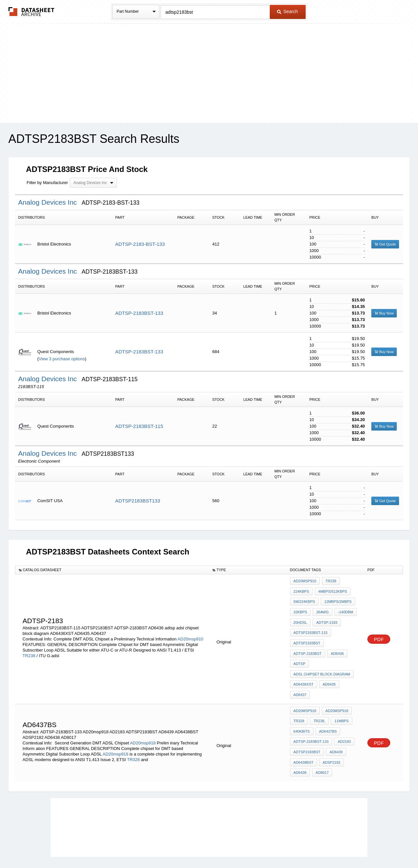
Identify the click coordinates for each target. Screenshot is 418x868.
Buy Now (384, 313)
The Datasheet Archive (32, 12)
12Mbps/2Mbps (337, 599)
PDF (379, 626)
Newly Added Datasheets (102, 846)
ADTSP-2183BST (308, 643)
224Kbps (301, 590)
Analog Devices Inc (49, 202)
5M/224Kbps (304, 599)
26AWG (321, 607)
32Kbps (300, 607)
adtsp (300, 652)
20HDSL (300, 616)
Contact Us (306, 846)
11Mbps (339, 692)
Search (287, 11)
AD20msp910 (191, 626)
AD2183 (343, 710)
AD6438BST (304, 728)
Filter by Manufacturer (47, 183)
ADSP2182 (330, 728)
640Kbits (302, 701)
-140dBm (343, 607)
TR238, (318, 692)
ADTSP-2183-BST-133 (140, 244)
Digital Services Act (272, 846)
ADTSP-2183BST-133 (139, 313)
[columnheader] (112, 570)
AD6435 (328, 669)
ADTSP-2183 (326, 616)
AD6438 (300, 737)
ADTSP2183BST (307, 634)
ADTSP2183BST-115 (311, 625)
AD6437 (349, 669)
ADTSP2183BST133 (138, 501)
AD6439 (335, 719)
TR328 (133, 727)
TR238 (29, 642)
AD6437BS (327, 701)
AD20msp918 (143, 711)
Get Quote (385, 244)
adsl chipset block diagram (322, 660)
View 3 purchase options (62, 359)
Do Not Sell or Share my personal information (206, 846)
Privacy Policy (145, 846)
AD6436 (336, 643)
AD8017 (321, 737)
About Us (331, 846)
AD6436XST (304, 669)
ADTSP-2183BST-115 (139, 426)
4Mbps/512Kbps (331, 590)
